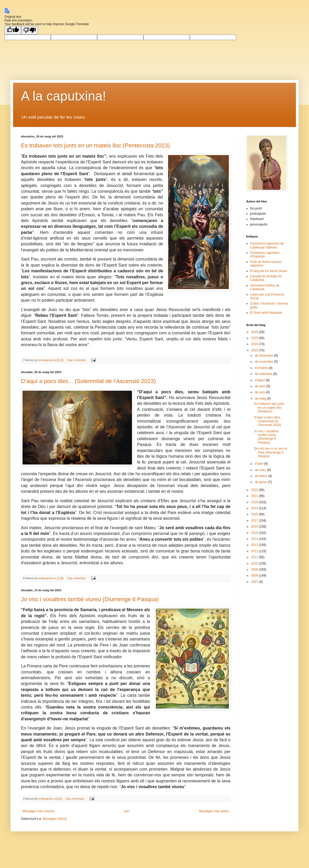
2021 (255, 496)
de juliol (261, 386)
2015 (255, 533)
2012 (255, 551)
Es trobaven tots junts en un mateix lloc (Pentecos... (269, 408)
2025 (255, 338)
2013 (255, 545)
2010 (255, 563)
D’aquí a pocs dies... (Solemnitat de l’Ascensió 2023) (88, 381)
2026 (255, 332)
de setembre (264, 374)
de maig (261, 399)
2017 (255, 521)
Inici (127, 811)
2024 (255, 344)
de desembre (264, 356)
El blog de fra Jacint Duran (269, 271)
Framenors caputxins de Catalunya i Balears (267, 245)
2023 (255, 350)
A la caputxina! (64, 96)
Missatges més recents (38, 811)
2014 (255, 539)
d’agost (260, 380)
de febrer (261, 476)
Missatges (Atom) (55, 819)
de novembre (264, 362)
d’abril (259, 464)
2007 (255, 582)
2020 (255, 502)
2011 (255, 557)
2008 (255, 576)
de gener (261, 482)
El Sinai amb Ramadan (266, 313)
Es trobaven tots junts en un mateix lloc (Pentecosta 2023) (95, 145)
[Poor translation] (30, 30)
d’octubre (262, 368)
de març (261, 470)
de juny (260, 392)
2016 (255, 527)
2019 (255, 508)
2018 (255, 514)
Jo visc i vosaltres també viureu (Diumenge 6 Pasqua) (90, 599)
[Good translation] (13, 30)
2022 (255, 490)
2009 (255, 570)
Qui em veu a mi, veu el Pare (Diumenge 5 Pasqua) (271, 452)
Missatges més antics (214, 811)
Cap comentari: (77, 360)
